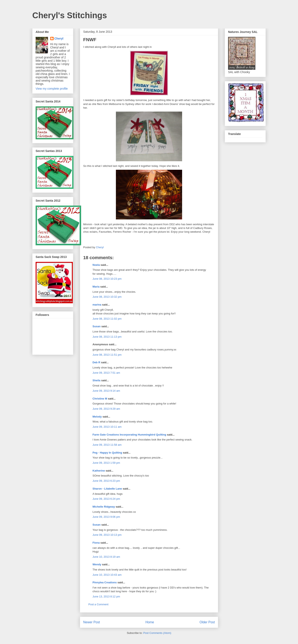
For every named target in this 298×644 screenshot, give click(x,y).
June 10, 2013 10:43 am (107, 575)
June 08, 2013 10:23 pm (107, 279)
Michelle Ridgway (104, 507)
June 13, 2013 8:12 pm (106, 596)
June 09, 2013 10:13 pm (107, 535)
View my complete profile (52, 89)
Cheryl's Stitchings (70, 15)
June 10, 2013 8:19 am (106, 557)
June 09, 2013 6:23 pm (106, 481)
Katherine (99, 471)
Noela (96, 265)
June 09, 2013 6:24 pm (106, 499)
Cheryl (59, 39)
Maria (96, 287)
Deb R (96, 362)
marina (97, 305)
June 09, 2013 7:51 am (106, 373)
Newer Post (92, 622)
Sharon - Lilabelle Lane (107, 489)
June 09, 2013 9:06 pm (106, 517)
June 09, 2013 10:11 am (107, 427)
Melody (97, 417)
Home (150, 622)
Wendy (97, 564)
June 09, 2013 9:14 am (106, 391)
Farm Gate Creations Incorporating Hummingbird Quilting (129, 435)
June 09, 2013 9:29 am (106, 409)
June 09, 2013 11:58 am (107, 445)
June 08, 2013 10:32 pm (107, 297)
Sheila (96, 380)
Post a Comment (98, 604)
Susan (97, 326)
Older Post (207, 622)
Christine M (100, 399)
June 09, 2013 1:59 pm (106, 463)
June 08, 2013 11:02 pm (107, 319)
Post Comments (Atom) (157, 633)
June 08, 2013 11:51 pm (107, 355)
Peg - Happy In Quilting (107, 453)
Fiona (96, 543)
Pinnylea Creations (105, 582)
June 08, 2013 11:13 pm (107, 337)
